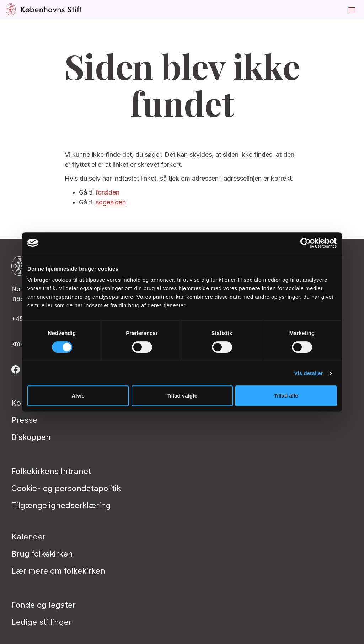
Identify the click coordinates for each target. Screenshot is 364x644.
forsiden (108, 192)
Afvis (78, 396)
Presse (24, 420)
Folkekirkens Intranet (51, 471)
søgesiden (111, 202)
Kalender (29, 537)
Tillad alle (286, 396)
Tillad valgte (182, 396)
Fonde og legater (44, 605)
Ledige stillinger (42, 622)
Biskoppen (31, 437)
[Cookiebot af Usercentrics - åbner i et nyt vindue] (306, 243)
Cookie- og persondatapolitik (66, 488)
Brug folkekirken (42, 554)
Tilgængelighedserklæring (61, 505)
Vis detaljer (309, 373)
